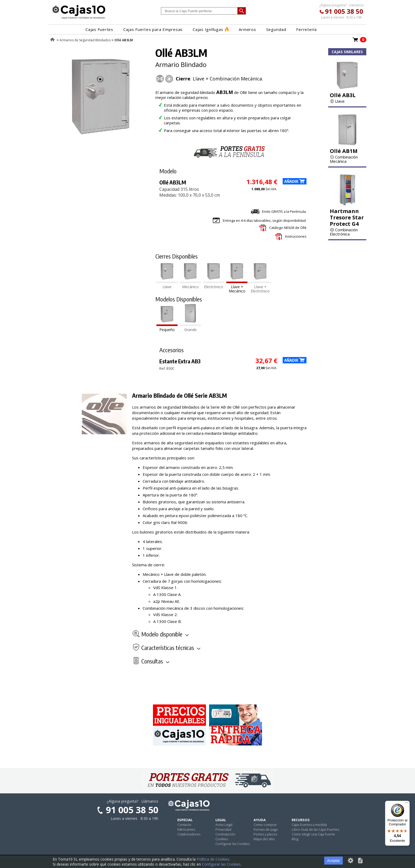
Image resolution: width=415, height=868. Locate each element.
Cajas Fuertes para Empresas (153, 29)
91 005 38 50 (344, 11)
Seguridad (276, 29)
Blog (295, 839)
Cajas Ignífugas (211, 29)
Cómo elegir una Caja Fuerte (313, 834)
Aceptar (333, 861)
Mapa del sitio (264, 839)
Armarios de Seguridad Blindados (85, 40)
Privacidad (223, 829)
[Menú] (407, 804)
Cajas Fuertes (99, 29)
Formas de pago (266, 829)
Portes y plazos (265, 834)
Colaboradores (189, 834)
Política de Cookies (213, 859)
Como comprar (265, 825)
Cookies (222, 839)
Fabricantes (186, 829)
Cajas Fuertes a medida (309, 825)
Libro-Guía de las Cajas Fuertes (315, 829)
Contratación (225, 834)
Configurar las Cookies (233, 844)
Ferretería (306, 29)
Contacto (184, 825)
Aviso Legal (224, 825)
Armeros (247, 29)
